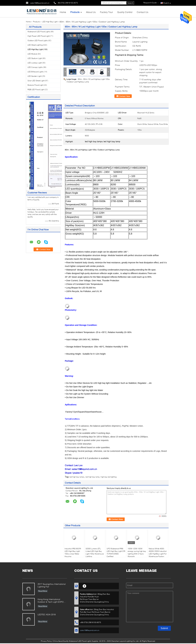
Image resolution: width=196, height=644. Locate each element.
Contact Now (125, 96)
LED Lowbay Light (35, 63)
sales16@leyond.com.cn (40, 3)
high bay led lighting (109, 477)
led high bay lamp (92, 477)
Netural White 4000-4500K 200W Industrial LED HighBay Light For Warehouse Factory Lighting (158, 554)
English (167, 3)
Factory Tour (106, 12)
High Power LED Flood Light (39, 36)
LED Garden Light (35, 76)
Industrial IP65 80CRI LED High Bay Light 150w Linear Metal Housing (73, 552)
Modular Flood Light (35, 85)
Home (63, 12)
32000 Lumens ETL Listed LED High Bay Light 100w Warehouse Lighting (95, 552)
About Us (91, 12)
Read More (43, 591)
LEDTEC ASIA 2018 (47, 614)
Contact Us (143, 12)
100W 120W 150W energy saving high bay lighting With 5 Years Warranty (137, 552)
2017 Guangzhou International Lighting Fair (52, 585)
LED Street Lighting (35, 45)
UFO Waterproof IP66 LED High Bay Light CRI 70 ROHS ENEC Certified (116, 552)
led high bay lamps (77, 477)
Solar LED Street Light (36, 81)
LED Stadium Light (35, 58)
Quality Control (125, 12)
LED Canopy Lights (35, 67)
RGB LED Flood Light (36, 90)
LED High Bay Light (50, 22)
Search (130, 3)
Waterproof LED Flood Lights (39, 32)
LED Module (32, 54)
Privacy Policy (46, 641)
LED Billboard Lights (36, 72)
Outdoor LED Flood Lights (38, 40)
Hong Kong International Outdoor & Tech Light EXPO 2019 (51, 601)
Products (75, 12)
